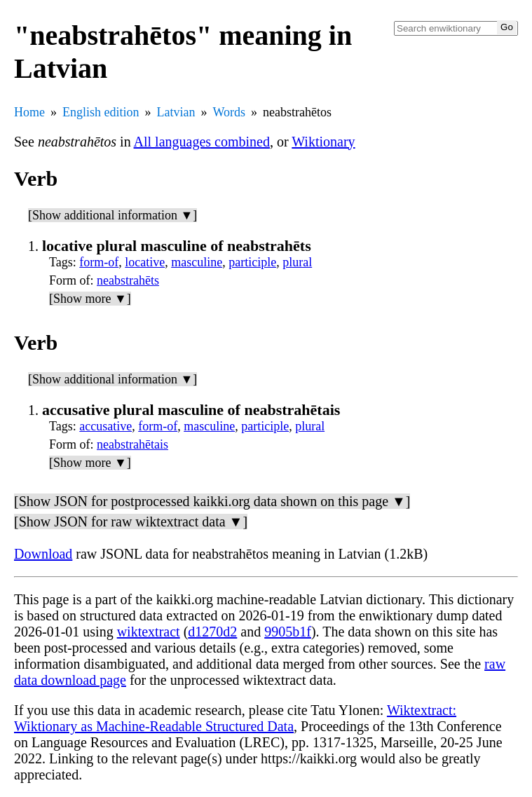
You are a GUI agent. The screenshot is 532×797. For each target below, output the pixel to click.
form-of (99, 262)
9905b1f (288, 632)
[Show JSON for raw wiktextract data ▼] (131, 522)
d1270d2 (212, 632)
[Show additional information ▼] (112, 215)
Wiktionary (323, 142)
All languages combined (202, 142)
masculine (197, 262)
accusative (105, 426)
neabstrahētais (132, 444)
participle (252, 262)
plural (297, 262)
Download (43, 554)
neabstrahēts (128, 280)
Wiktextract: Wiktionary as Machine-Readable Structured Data (235, 718)
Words (229, 112)
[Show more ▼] (90, 299)
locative (145, 262)
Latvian (176, 112)
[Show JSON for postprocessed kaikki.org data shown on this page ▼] (212, 501)
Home (29, 112)
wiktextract (149, 632)
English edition (101, 112)
